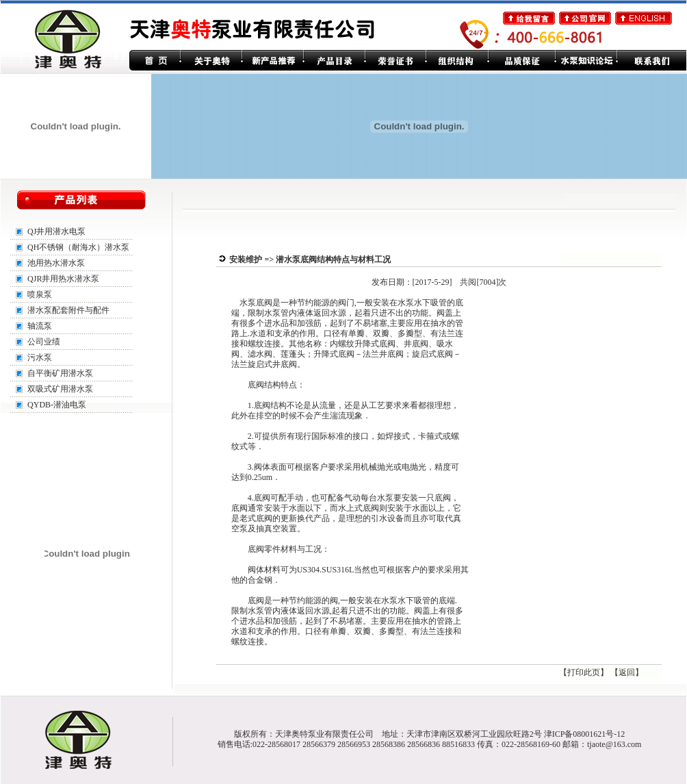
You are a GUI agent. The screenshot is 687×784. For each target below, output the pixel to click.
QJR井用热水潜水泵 (63, 279)
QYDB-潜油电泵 (57, 405)
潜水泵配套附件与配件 (68, 310)
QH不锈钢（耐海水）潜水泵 (78, 247)
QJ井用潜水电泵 (56, 231)
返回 (627, 672)
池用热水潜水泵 (56, 263)
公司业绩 (44, 342)
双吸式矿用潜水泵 (60, 389)
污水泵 (40, 357)
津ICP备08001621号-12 (585, 734)
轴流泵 (40, 326)
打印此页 (584, 672)
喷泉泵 (40, 294)
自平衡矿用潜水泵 (60, 373)
